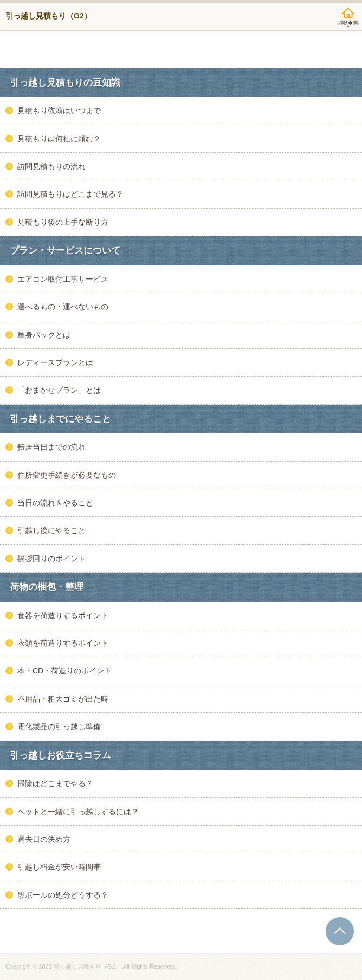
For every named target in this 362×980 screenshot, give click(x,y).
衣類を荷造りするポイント (63, 643)
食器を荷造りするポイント (63, 615)
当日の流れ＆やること (55, 503)
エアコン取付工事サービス (63, 279)
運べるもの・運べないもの (63, 307)
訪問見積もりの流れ (51, 166)
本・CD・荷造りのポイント (64, 671)
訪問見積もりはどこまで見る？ (70, 194)
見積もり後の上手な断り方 (63, 222)
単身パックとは (44, 335)
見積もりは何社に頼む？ (59, 139)
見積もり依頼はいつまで (59, 111)
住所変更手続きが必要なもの (67, 475)
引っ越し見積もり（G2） (49, 16)
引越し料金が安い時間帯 (59, 867)
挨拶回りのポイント (51, 559)
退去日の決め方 (44, 839)
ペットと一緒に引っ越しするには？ (78, 812)
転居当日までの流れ (51, 447)
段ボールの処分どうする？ (63, 895)
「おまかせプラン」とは (59, 390)
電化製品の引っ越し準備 (59, 726)
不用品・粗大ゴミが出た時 (63, 699)
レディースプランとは (55, 362)
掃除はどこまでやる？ (55, 783)
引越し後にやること (51, 530)
